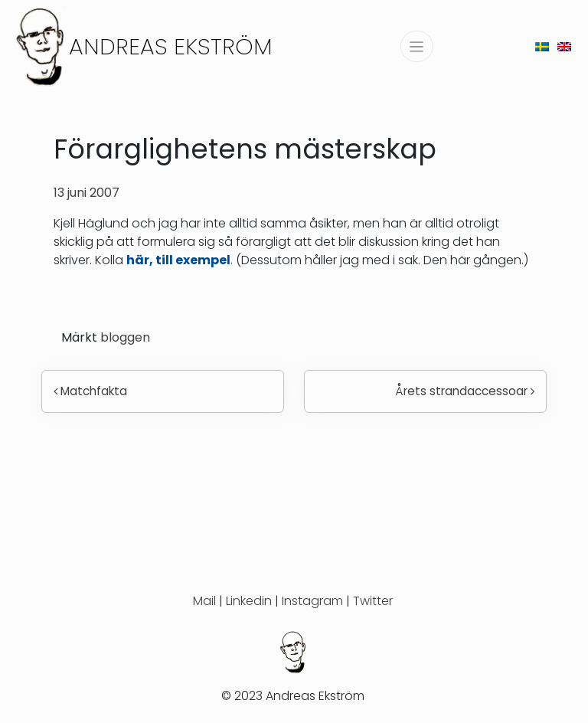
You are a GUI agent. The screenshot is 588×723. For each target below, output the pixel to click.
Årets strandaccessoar (465, 391)
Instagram (312, 601)
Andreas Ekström (171, 46)
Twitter (373, 601)
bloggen (125, 337)
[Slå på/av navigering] (417, 46)
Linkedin (249, 601)
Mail (204, 601)
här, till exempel (178, 260)
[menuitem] (542, 46)
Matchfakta (90, 391)
